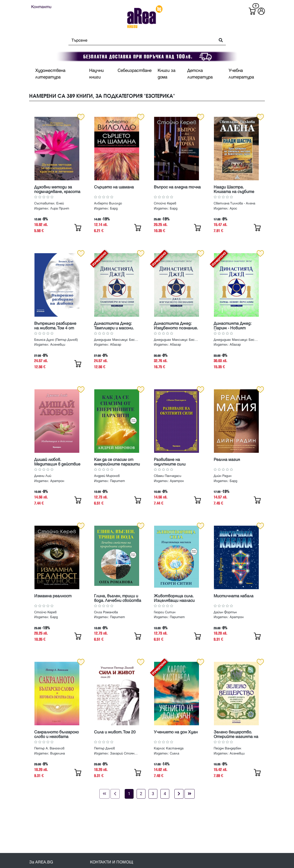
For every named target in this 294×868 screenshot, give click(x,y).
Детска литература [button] (200, 74)
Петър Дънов (104, 748)
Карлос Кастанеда (169, 748)
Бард (114, 208)
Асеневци (58, 345)
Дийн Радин (223, 476)
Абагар (116, 345)
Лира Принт (60, 208)
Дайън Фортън (225, 612)
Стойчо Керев (165, 203)
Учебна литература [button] (241, 74)
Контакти (41, 7)
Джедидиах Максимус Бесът (116, 340)
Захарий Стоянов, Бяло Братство (125, 753)
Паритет (117, 481)
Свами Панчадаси (168, 476)
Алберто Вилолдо (108, 203)
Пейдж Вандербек (227, 748)
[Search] (141, 40)
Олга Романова (106, 612)
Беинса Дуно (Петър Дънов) (56, 340)
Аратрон (57, 481)
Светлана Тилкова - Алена (234, 203)
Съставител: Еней (49, 203)
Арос (233, 208)
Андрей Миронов (107, 476)
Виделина (58, 753)
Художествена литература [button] (50, 74)
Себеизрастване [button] (135, 71)
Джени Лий (43, 476)
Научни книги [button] (96, 74)
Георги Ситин (165, 612)
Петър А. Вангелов (49, 748)
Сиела (174, 753)
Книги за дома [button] (167, 74)
